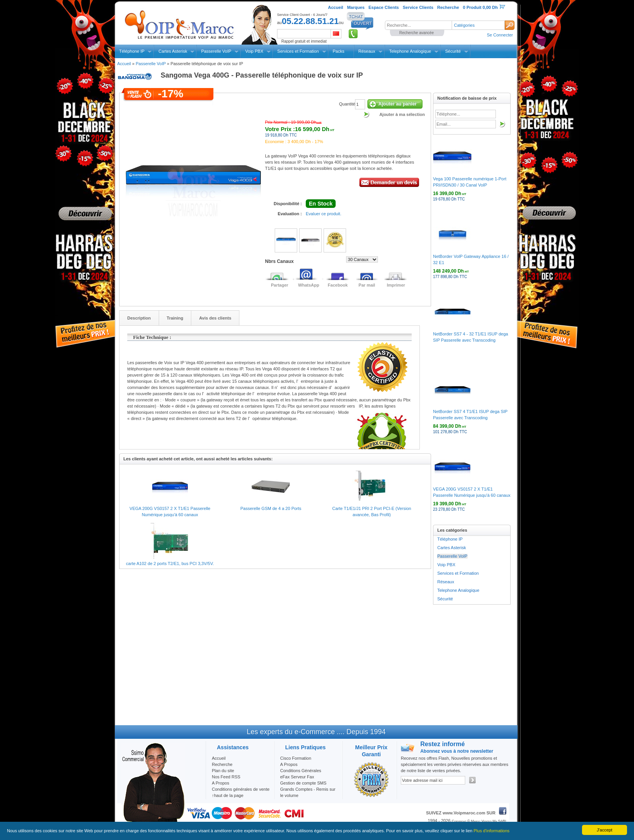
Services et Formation (298, 51)
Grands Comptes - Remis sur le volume (308, 792)
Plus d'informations (492, 831)
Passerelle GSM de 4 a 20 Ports (271, 508)
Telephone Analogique (410, 51)
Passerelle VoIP (216, 51)
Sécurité (453, 51)
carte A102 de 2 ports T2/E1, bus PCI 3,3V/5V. (170, 563)
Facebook (338, 285)
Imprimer (396, 285)
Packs (339, 51)
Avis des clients (215, 318)
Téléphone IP (132, 51)
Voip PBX (254, 51)
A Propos (289, 764)
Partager (280, 285)
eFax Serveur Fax (297, 777)
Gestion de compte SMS (303, 783)
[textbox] (418, 25)
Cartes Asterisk (173, 51)
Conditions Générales (301, 771)
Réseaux (367, 51)
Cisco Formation (296, 758)
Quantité (347, 104)
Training (175, 318)
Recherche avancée (417, 33)
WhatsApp (308, 285)
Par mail (367, 285)
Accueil (124, 64)
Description (139, 318)
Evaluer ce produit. (324, 214)
